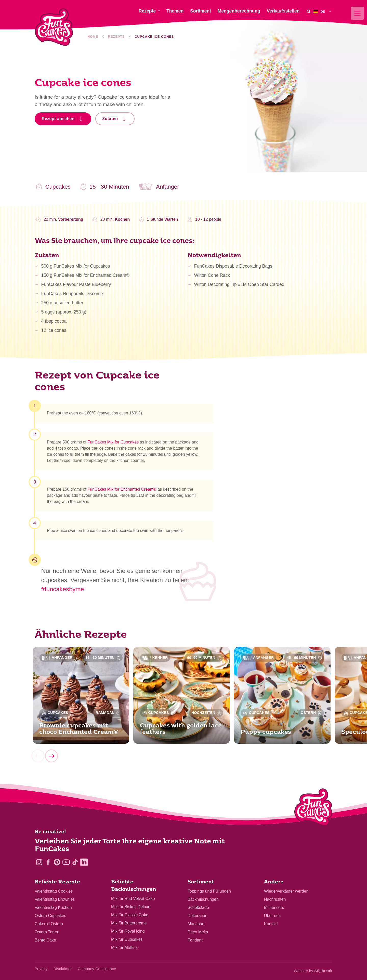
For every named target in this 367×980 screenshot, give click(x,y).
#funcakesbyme (63, 589)
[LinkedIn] (84, 862)
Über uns (272, 916)
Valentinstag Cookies (54, 891)
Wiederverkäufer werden (286, 891)
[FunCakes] (54, 27)
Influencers (274, 907)
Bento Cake (45, 940)
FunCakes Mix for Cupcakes (113, 444)
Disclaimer (63, 969)
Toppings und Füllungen (209, 891)
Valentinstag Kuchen (53, 907)
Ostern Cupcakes (50, 916)
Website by (313, 971)
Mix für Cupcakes (127, 939)
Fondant (195, 940)
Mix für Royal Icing (128, 931)
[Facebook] (48, 862)
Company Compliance (97, 969)
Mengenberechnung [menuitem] (239, 11)
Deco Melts (198, 932)
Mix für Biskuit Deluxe (131, 907)
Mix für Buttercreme (129, 923)
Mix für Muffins (124, 948)
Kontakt (271, 924)
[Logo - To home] (313, 808)
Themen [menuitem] (175, 11)
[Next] (51, 758)
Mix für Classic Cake (130, 915)
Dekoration (197, 916)
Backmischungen (203, 899)
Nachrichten (275, 899)
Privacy (41, 969)
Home (93, 37)
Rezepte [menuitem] (147, 11)
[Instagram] (39, 862)
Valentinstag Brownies (55, 899)
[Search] (308, 11)
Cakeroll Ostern (49, 924)
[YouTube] (66, 862)
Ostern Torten (47, 932)
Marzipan (196, 924)
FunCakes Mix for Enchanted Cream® (122, 491)
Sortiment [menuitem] (201, 11)
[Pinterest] (57, 862)
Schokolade (198, 907)
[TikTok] (75, 862)
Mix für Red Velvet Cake (133, 899)
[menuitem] (323, 11)
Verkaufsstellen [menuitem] (283, 11)
